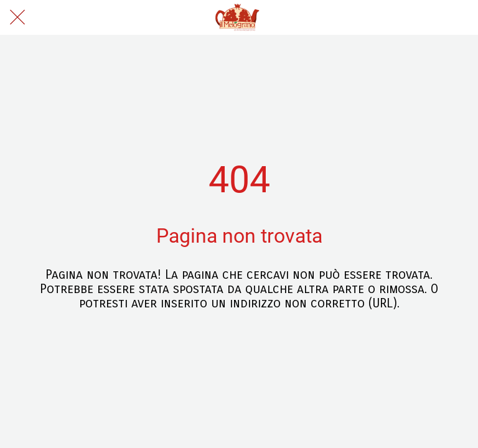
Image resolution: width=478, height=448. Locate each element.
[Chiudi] (17, 17)
